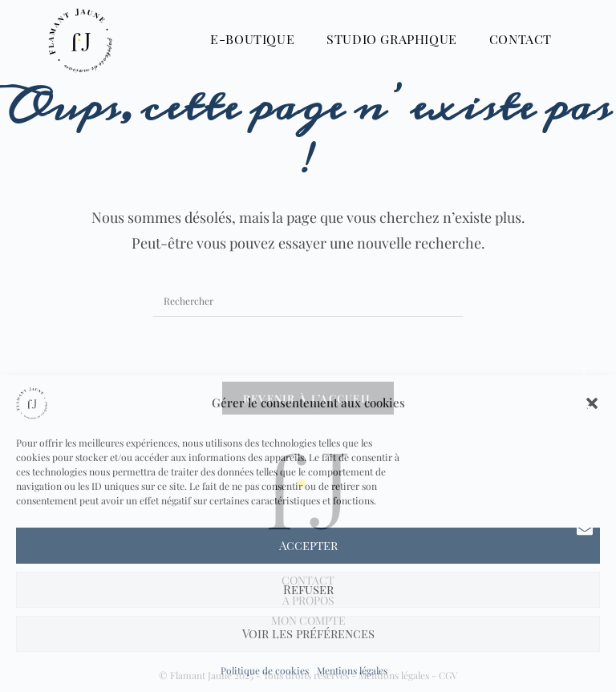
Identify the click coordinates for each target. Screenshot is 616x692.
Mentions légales (352, 670)
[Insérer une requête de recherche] (308, 301)
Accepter (308, 545)
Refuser (308, 589)
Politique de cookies (265, 670)
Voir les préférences (308, 633)
